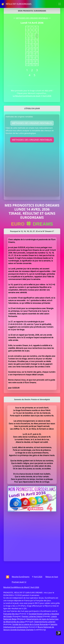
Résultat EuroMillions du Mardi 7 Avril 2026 (21, 587)
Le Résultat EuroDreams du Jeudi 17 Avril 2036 (32, 96)
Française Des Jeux (11, 614)
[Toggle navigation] (60, 4)
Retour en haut (52, 577)
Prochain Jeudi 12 (19, 582)
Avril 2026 (38, 577)
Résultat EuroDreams (21, 577)
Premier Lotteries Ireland (32, 616)
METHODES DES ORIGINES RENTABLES (32, 18)
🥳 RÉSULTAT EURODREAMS (16, 4)
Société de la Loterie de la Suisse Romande (30, 624)
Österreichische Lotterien (45, 622)
